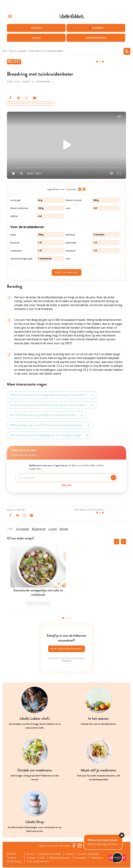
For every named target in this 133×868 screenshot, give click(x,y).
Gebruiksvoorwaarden (51, 854)
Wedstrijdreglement (61, 858)
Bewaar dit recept (19, 104)
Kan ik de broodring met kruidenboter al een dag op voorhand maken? (52, 405)
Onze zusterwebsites (38, 862)
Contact (31, 858)
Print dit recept (43, 104)
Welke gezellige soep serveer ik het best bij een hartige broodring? (50, 425)
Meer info (67, 485)
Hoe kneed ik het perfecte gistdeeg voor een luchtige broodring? (49, 435)
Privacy (31, 854)
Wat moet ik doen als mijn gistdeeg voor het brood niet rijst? (47, 415)
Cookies (71, 854)
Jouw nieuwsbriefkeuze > (67, 649)
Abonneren (82, 858)
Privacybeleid (67, 661)
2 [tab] (66, 618)
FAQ (43, 858)
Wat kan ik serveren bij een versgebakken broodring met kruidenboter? (52, 395)
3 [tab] (70, 618)
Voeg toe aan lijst (67, 272)
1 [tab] (63, 618)
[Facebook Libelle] (74, 846)
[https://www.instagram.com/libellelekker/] (80, 846)
